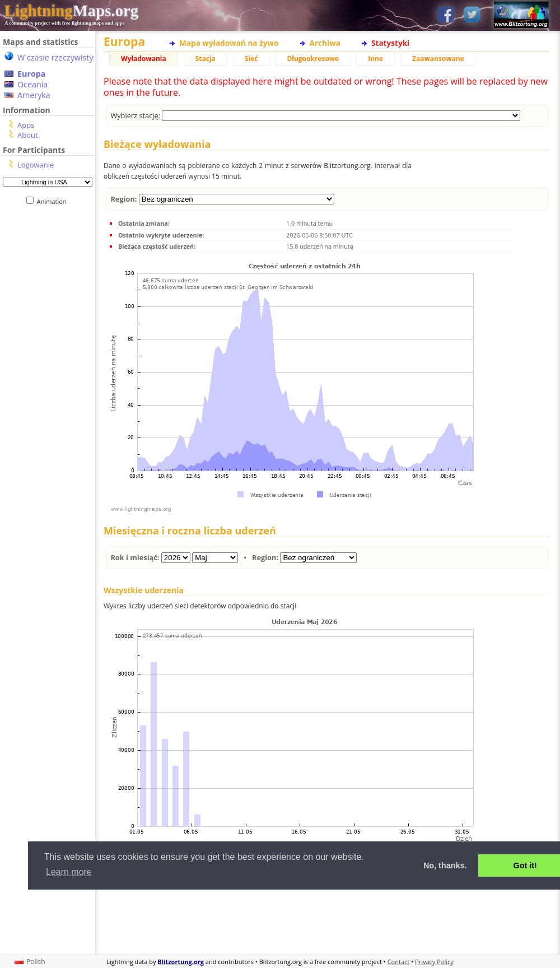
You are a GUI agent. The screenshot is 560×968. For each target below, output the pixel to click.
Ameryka (34, 95)
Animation (54, 201)
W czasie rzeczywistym (59, 57)
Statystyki (390, 43)
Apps (26, 125)
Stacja (206, 59)
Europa (31, 74)
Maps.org (71, 11)
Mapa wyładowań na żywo (229, 43)
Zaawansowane (438, 59)
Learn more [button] (69, 872)
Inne (375, 59)
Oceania (32, 84)
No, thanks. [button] (445, 865)
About (28, 135)
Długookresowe (313, 59)
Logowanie (36, 165)
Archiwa (325, 43)
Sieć (251, 59)
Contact (399, 962)
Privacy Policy (434, 962)
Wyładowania (144, 59)
